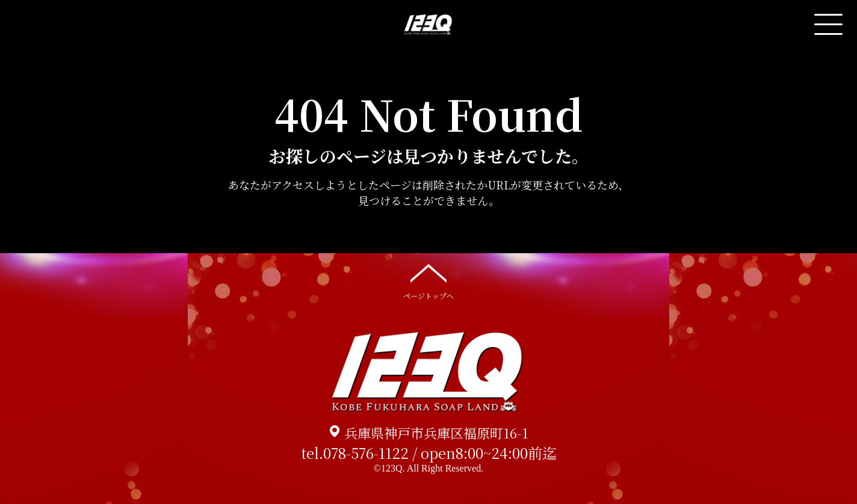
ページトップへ (428, 281)
